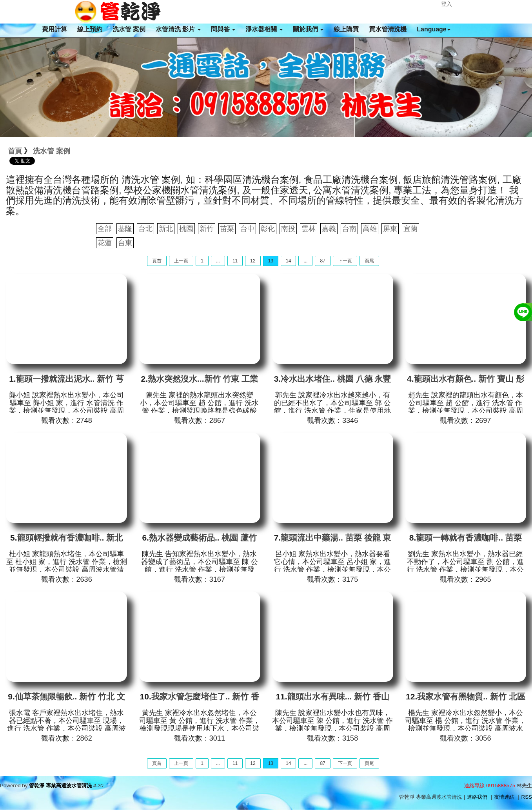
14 (288, 261)
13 (271, 261)
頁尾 (369, 261)
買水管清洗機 (388, 29)
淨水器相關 (264, 29)
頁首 (157, 261)
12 (253, 261)
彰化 (268, 229)
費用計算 (54, 29)
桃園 (186, 229)
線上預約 (90, 29)
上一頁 (181, 261)
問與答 (223, 29)
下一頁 (345, 261)
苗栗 (227, 229)
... (218, 261)
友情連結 (504, 797)
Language (434, 29)
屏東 (390, 229)
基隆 (125, 229)
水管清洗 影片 (178, 29)
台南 (349, 229)
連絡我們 (477, 797)
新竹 (207, 229)
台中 (247, 229)
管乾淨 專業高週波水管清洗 (60, 786)
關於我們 (308, 29)
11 (235, 261)
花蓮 (105, 243)
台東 (125, 243)
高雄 (370, 229)
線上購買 (346, 29)
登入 (447, 4)
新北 (166, 229)
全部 (105, 229)
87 (322, 261)
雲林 (309, 229)
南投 (288, 229)
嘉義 (329, 229)
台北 (145, 229)
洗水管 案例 (129, 29)
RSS (527, 797)
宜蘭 (410, 229)
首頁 (15, 151)
